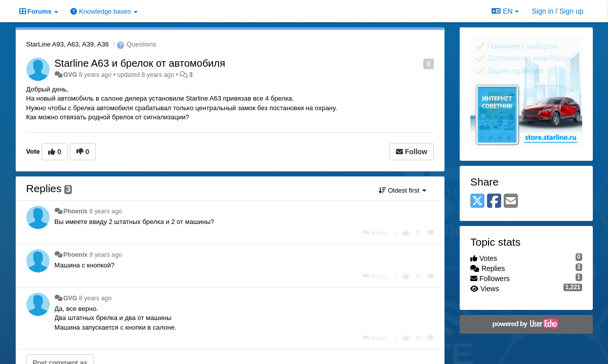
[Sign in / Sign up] (558, 11)
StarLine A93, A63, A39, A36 (68, 44)
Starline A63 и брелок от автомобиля (140, 63)
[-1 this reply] (431, 233)
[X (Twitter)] (477, 201)
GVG (70, 75)
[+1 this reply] (406, 233)
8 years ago (106, 211)
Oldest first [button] (402, 190)
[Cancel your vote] (418, 233)
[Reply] (375, 233)
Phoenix (75, 211)
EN (505, 11)
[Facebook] (494, 201)
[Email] (511, 201)
